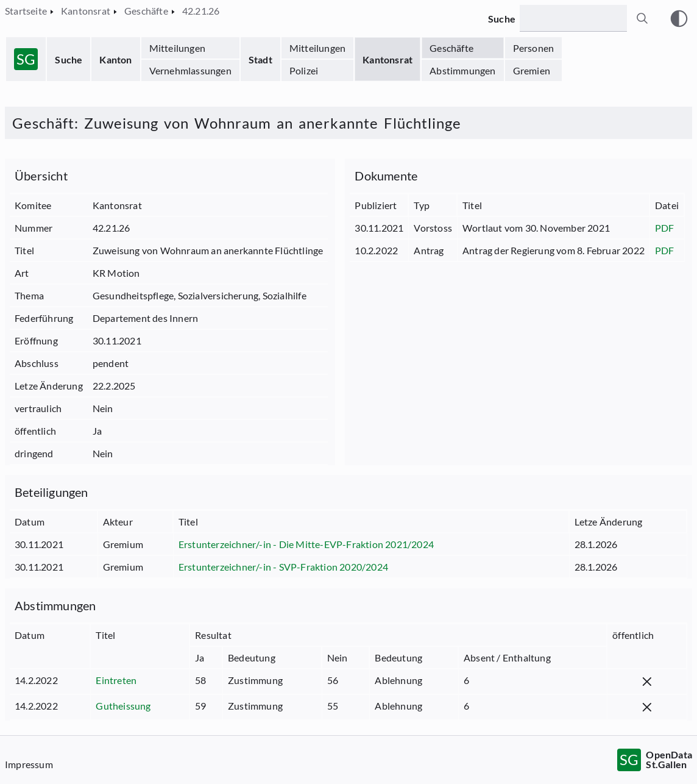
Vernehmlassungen (190, 70)
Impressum (29, 764)
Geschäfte (451, 48)
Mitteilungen (177, 48)
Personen (534, 48)
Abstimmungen (462, 70)
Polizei (304, 70)
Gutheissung (123, 706)
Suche (69, 59)
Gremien (532, 70)
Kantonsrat (387, 59)
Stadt (260, 59)
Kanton (115, 59)
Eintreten (116, 680)
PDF (665, 228)
